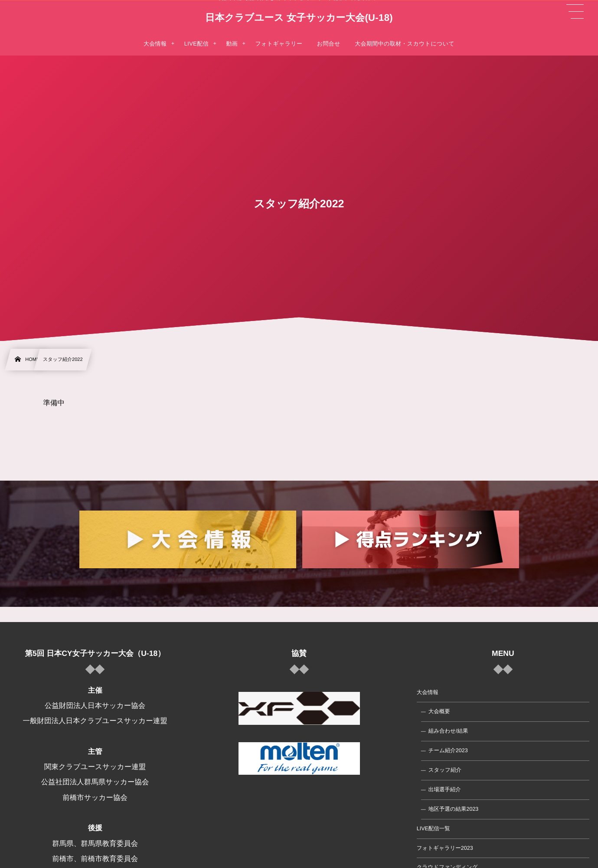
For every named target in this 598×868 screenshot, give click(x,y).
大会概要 (439, 711)
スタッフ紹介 (445, 770)
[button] (575, 12)
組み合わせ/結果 (448, 731)
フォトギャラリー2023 (445, 848)
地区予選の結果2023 (454, 809)
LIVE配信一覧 (433, 829)
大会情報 (428, 692)
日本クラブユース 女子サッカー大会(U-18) (299, 18)
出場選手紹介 (445, 789)
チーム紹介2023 (448, 750)
